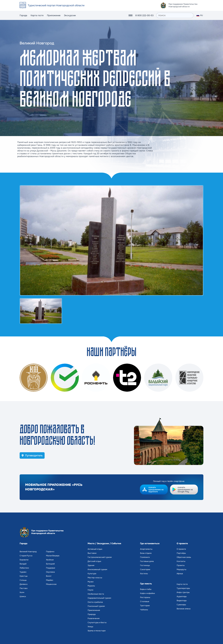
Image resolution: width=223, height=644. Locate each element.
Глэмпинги (145, 557)
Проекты (181, 565)
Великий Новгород (28, 552)
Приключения (94, 610)
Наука (90, 590)
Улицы (90, 627)
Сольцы (23, 580)
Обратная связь (184, 557)
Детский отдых (94, 561)
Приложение (54, 15)
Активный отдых (95, 549)
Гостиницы (145, 565)
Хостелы (144, 574)
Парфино (50, 552)
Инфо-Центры (183, 592)
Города (23, 15)
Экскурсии (70, 15)
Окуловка (50, 572)
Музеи (91, 582)
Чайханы (144, 610)
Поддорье (51, 568)
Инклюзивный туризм (97, 569)
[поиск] (175, 15)
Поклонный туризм (96, 606)
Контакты (181, 561)
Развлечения (94, 618)
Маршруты (181, 569)
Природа (92, 614)
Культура (92, 574)
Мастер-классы (95, 578)
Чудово (23, 572)
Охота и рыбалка (95, 602)
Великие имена (184, 609)
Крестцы (24, 576)
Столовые (145, 601)
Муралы (91, 586)
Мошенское (51, 584)
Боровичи (24, 560)
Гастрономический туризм (100, 557)
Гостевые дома (147, 561)
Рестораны (145, 597)
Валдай (23, 564)
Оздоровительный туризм (99, 598)
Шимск (23, 596)
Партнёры (181, 553)
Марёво (50, 580)
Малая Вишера (53, 556)
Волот (49, 576)
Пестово (24, 588)
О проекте (181, 549)
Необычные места (96, 594)
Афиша (180, 574)
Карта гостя (37, 15)
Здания (91, 565)
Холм (22, 592)
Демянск (24, 584)
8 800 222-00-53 (144, 15)
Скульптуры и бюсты (97, 623)
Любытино (24, 568)
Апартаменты (146, 549)
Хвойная (50, 560)
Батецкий (50, 564)
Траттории (145, 606)
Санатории (145, 569)
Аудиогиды (182, 596)
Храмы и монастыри (97, 631)
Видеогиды (182, 601)
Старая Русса (26, 556)
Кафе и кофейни (147, 593)
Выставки (92, 553)
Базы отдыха (146, 553)
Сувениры (181, 605)
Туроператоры (183, 588)
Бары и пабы (146, 589)
